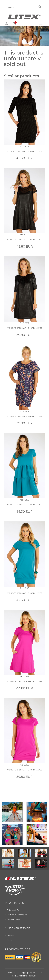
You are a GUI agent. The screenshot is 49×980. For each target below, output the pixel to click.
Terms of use (13, 973)
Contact (10, 936)
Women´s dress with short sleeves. (24, 151)
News (9, 940)
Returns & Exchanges (16, 915)
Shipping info (12, 910)
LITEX (15, 976)
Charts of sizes (13, 919)
